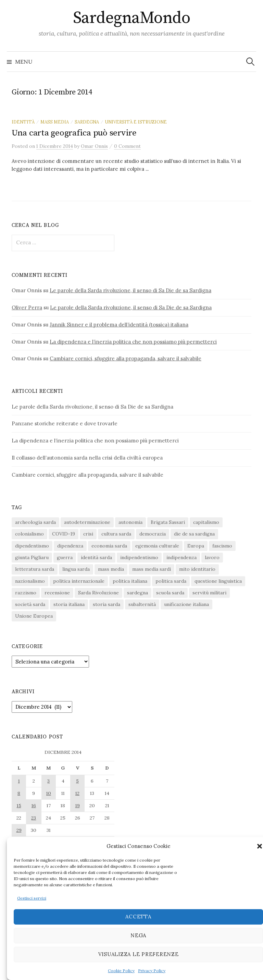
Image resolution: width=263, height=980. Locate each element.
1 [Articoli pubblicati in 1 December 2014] (19, 781)
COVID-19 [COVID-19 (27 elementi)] (64, 534)
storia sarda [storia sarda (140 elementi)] (107, 604)
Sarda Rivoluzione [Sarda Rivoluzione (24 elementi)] (98, 593)
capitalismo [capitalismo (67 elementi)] (206, 522)
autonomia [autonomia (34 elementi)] (130, 522)
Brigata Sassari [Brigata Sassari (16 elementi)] (168, 522)
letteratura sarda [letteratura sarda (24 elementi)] (35, 569)
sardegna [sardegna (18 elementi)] (137, 593)
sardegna (87, 122)
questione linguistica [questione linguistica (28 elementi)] (218, 581)
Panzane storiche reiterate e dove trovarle (65, 423)
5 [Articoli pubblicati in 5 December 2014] (77, 781)
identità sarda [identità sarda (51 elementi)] (96, 557)
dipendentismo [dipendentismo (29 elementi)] (32, 546)
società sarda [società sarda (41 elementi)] (30, 604)
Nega (138, 935)
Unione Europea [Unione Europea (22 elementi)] (34, 616)
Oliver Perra (27, 307)
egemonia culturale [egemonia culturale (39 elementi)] (157, 546)
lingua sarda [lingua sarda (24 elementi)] (76, 569)
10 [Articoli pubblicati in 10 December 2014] (49, 793)
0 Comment (127, 146)
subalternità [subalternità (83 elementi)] (142, 604)
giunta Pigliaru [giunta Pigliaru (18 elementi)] (32, 557)
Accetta (138, 917)
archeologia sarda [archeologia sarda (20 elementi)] (35, 522)
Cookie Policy (121, 971)
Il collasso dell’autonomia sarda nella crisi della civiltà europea (87, 458)
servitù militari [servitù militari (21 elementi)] (209, 593)
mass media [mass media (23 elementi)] (111, 569)
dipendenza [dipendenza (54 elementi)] (70, 546)
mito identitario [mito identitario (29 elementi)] (197, 569)
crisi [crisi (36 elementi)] (88, 534)
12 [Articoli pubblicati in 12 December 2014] (77, 793)
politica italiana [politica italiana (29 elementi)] (130, 581)
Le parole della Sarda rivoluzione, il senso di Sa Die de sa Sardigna (130, 290)
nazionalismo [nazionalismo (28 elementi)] (30, 581)
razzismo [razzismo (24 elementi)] (26, 593)
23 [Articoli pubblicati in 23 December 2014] (34, 818)
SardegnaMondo (132, 18)
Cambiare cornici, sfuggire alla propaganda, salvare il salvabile (126, 358)
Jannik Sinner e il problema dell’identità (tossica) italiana (119, 325)
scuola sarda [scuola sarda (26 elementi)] (170, 593)
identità (23, 122)
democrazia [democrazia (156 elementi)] (153, 534)
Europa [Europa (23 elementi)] (196, 546)
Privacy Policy (152, 971)
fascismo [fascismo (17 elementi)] (222, 546)
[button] (260, 846)
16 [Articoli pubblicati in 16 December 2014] (34, 805)
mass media (55, 122)
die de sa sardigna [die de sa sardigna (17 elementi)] (194, 534)
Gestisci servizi (32, 898)
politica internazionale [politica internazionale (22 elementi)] (79, 581)
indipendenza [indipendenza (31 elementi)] (181, 557)
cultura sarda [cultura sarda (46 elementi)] (116, 534)
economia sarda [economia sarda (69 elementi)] (109, 546)
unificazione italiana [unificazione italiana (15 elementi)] (186, 604)
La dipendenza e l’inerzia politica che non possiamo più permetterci (133, 342)
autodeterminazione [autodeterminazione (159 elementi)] (87, 522)
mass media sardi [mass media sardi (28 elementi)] (152, 569)
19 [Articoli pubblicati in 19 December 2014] (78, 805)
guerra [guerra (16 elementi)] (65, 557)
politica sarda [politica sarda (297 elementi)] (171, 581)
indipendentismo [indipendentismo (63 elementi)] (139, 557)
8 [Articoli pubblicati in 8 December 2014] (19, 793)
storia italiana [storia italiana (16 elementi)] (69, 604)
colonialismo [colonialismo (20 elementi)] (29, 534)
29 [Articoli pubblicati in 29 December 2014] (19, 830)
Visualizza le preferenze (139, 954)
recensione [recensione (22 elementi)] (57, 593)
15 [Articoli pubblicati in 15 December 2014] (19, 805)
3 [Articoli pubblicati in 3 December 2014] (48, 781)
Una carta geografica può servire (74, 133)
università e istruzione (136, 122)
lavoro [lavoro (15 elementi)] (212, 557)
